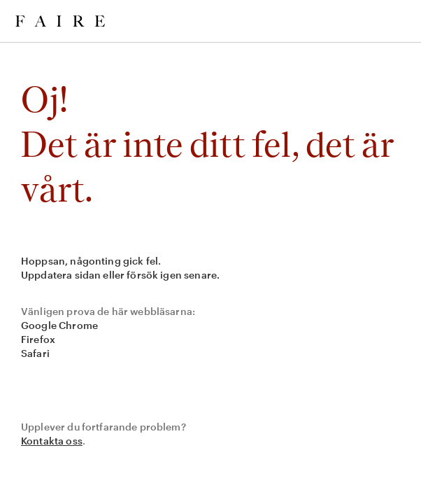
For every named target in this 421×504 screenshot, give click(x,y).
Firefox (38, 339)
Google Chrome (59, 325)
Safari (35, 353)
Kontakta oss (52, 441)
